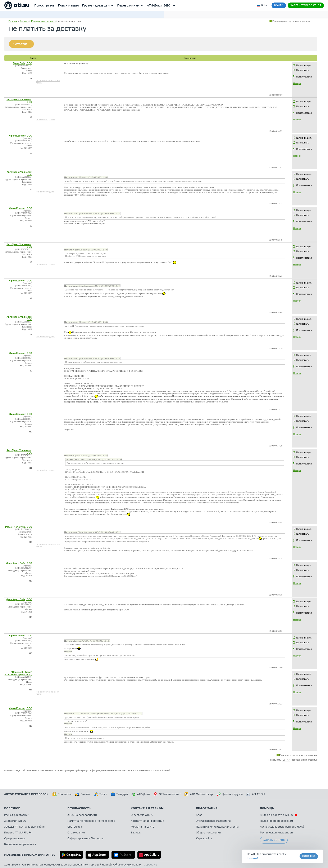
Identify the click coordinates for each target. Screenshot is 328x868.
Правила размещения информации (291, 21)
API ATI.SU (256, 794)
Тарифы (136, 833)
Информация (207, 808)
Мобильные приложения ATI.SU (30, 855)
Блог (199, 815)
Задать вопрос (274, 840)
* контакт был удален (45, 119)
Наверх (297, 83)
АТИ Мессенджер (199, 794)
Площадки (62, 794)
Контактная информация (147, 821)
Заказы (83, 794)
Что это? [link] (252, 858)
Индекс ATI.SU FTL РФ (18, 833)
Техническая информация (277, 833)
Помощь (267, 808)
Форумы (24, 21)
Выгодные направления (20, 844)
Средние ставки (15, 838)
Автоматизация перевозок (26, 794)
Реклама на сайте (142, 827)
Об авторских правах (127, 865)
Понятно (309, 856)
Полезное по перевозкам (276, 821)
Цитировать (302, 70)
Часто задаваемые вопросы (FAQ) (282, 827)
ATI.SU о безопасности (82, 815)
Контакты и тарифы (147, 808)
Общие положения (208, 833)
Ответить (22, 44)
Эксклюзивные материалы (214, 821)
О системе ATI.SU (142, 815)
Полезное (12, 808)
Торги (100, 794)
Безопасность (79, 808)
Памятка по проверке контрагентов (91, 821)
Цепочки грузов (230, 794)
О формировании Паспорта (86, 838)
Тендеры (119, 794)
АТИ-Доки (141, 794)
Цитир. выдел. (304, 65)
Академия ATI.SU (15, 821)
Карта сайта (204, 838)
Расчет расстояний (17, 815)
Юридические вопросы (43, 21)
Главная (13, 21)
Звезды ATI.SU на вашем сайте (24, 827)
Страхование (76, 833)
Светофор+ (75, 827)
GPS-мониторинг (167, 794)
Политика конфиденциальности (217, 827)
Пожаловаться (304, 77)
